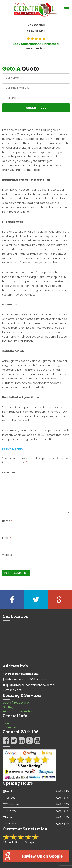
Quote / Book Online (16, 703)
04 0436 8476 (36, 31)
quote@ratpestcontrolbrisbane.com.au (31, 685)
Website (7, 555)
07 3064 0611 (36, 25)
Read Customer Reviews (18, 711)
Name (7, 521)
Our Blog (8, 707)
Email (7, 538)
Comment (9, 472)
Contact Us (10, 728)
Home (7, 723)
